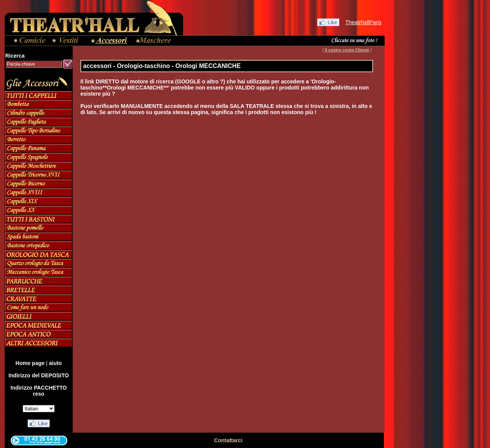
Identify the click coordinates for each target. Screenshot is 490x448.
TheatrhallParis (363, 22)
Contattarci (228, 440)
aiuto (55, 363)
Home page (30, 363)
